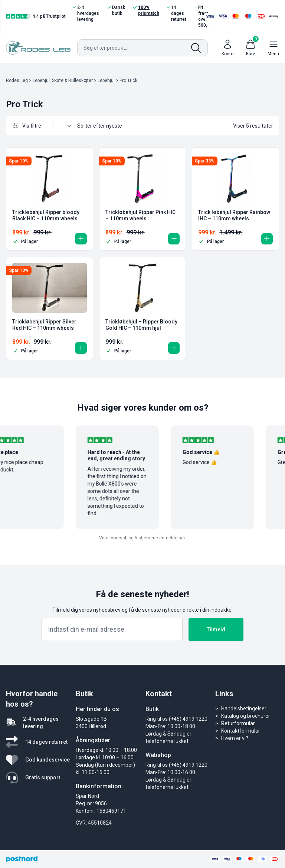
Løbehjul (106, 80)
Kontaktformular (241, 731)
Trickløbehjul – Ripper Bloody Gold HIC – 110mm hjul (141, 325)
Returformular (238, 723)
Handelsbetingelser (244, 708)
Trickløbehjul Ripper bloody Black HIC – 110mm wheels (46, 216)
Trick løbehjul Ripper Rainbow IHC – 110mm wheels (234, 216)
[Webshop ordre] (103, 126)
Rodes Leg (17, 80)
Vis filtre (27, 126)
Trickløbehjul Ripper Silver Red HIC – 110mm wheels (44, 325)
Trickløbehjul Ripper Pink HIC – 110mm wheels (140, 216)
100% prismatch (146, 10)
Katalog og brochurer (246, 716)
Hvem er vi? (235, 738)
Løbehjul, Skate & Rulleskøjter (63, 80)
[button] (80, 237)
